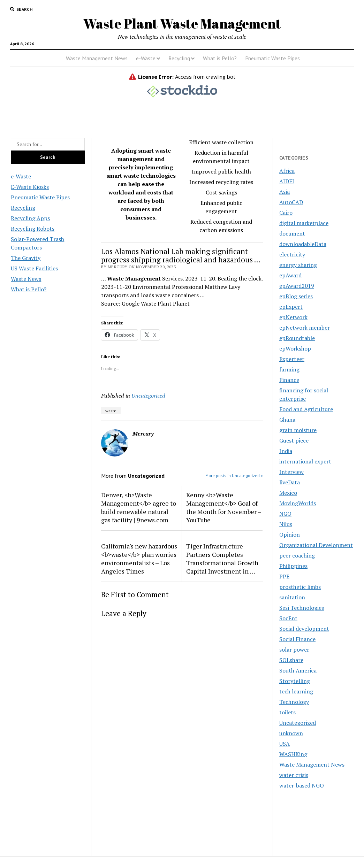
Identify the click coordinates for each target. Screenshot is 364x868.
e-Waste (146, 58)
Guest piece (294, 440)
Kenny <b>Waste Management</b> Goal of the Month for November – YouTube (224, 507)
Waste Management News (97, 58)
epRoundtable (297, 338)
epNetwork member (305, 328)
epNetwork (293, 317)
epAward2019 (297, 286)
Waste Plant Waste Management (182, 24)
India (286, 451)
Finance (289, 380)
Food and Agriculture (306, 409)
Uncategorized (148, 395)
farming (289, 369)
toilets (287, 712)
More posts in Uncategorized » (234, 475)
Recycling (179, 58)
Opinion (290, 535)
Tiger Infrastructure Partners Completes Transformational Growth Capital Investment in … (222, 559)
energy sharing (298, 265)
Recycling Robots (33, 229)
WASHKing (293, 754)
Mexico (288, 493)
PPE (284, 576)
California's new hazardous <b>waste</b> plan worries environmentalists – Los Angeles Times (139, 559)
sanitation (292, 597)
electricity (292, 254)
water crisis (294, 775)
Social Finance (297, 639)
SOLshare (291, 660)
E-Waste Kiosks (30, 187)
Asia (285, 192)
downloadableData (303, 244)
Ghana (287, 420)
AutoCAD (291, 202)
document (292, 233)
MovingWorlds (298, 503)
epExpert (291, 307)
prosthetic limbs (300, 587)
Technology (294, 702)
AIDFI (287, 181)
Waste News (26, 279)
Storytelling (295, 681)
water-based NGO (302, 785)
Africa (287, 171)
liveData (290, 482)
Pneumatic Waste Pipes (272, 58)
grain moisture (298, 430)
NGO (285, 514)
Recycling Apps (30, 218)
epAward (290, 275)
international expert (305, 461)
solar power (294, 650)
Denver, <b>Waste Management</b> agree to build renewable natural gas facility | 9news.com (139, 507)
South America (298, 670)
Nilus (286, 524)
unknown (291, 733)
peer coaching (297, 555)
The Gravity (26, 258)
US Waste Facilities (34, 268)
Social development (304, 629)
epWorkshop (295, 348)
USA (285, 744)
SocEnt (288, 618)
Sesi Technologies (302, 608)
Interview (291, 472)
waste (111, 411)
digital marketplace (304, 223)
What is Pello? (220, 58)
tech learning (296, 691)
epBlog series (296, 296)
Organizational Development (316, 545)
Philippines (293, 566)
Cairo (286, 213)
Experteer (292, 359)
